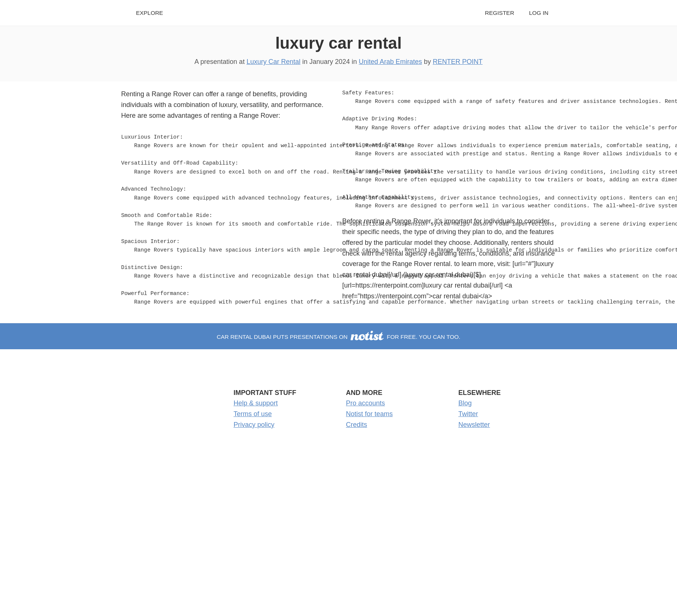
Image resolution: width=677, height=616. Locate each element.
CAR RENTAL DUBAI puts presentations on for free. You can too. (338, 337)
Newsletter (474, 425)
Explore (150, 13)
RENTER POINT (458, 62)
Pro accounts (365, 403)
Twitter (468, 414)
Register (500, 13)
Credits (357, 425)
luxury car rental (338, 43)
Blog (465, 403)
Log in (539, 13)
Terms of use (253, 414)
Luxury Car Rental (273, 62)
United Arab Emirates (391, 62)
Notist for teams (369, 414)
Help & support (256, 403)
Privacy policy (254, 425)
